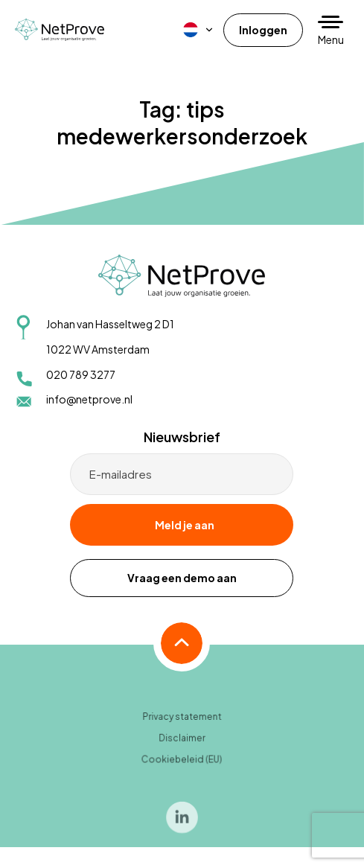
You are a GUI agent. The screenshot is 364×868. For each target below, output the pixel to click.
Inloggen (263, 30)
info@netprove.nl (89, 399)
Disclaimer (182, 741)
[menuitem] (199, 30)
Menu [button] (331, 39)
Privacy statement (182, 720)
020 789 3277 (81, 374)
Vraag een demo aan (182, 578)
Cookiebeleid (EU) (182, 763)
